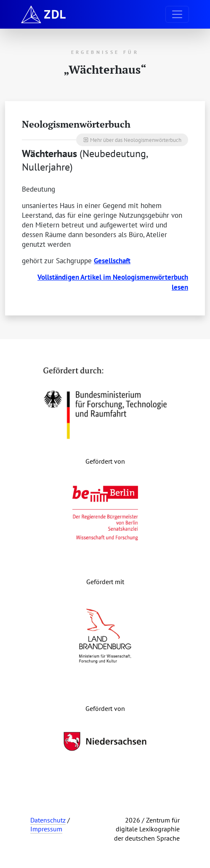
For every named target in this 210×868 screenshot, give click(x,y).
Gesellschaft (112, 260)
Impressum (46, 829)
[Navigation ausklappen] (177, 14)
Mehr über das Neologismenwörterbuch (132, 140)
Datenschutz (48, 820)
